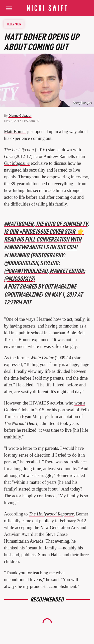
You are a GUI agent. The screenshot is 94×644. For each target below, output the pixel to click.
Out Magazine (17, 163)
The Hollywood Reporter (51, 514)
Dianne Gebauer (20, 116)
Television (14, 24)
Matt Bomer (15, 132)
